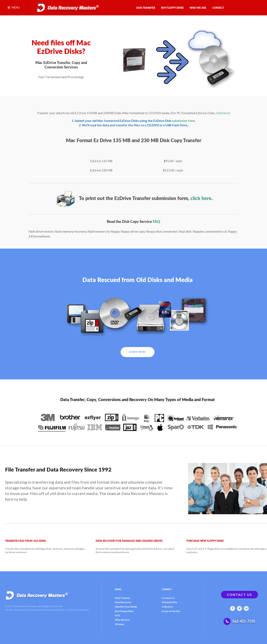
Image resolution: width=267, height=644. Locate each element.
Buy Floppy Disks (124, 611)
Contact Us (168, 598)
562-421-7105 (244, 621)
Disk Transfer (123, 598)
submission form (183, 121)
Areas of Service (171, 611)
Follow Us (167, 607)
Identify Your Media (126, 607)
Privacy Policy (170, 602)
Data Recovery (123, 602)
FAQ (156, 222)
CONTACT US (239, 595)
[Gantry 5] (66, 6)
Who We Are (122, 620)
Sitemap (119, 624)
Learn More (138, 352)
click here (222, 113)
